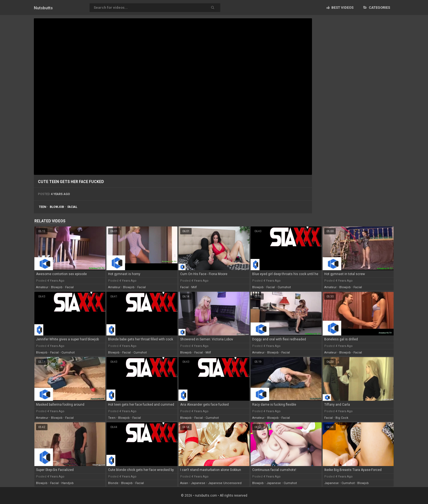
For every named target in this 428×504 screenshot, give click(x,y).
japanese (198, 483)
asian (184, 483)
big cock (342, 418)
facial (72, 207)
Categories (377, 8)
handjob (68, 483)
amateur (42, 287)
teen (42, 207)
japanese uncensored (225, 483)
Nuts (43, 8)
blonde (113, 483)
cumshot (284, 287)
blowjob (57, 207)
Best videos (340, 8)
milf (194, 287)
